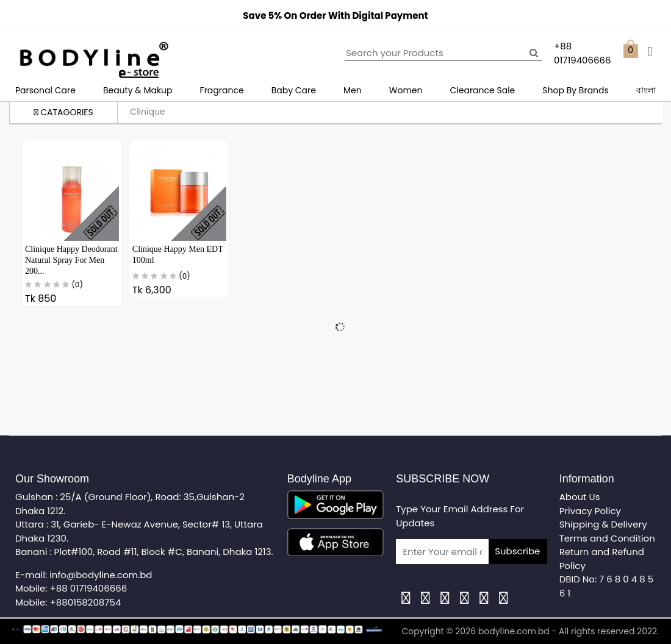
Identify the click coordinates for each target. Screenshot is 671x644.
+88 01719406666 (89, 588)
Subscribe (517, 551)
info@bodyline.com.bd (101, 575)
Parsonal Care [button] (45, 90)
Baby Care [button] (294, 90)
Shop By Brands (576, 90)
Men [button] (353, 90)
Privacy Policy (590, 511)
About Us (580, 497)
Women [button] (406, 90)
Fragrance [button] (222, 90)
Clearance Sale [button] (483, 90)
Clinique (147, 112)
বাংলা (646, 90)
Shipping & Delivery (603, 524)
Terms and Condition (607, 538)
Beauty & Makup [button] (138, 90)
